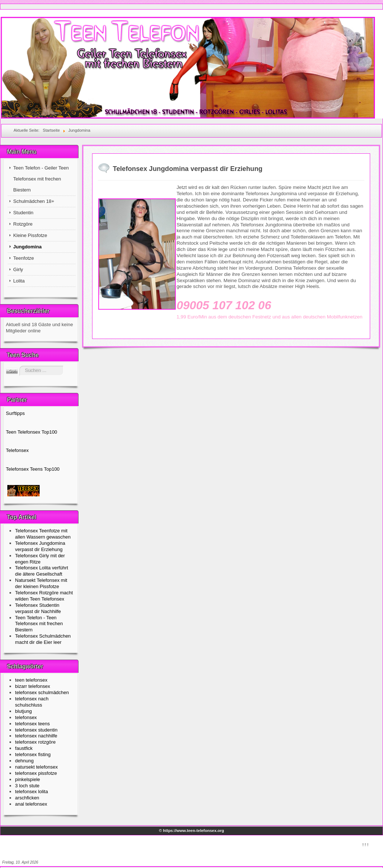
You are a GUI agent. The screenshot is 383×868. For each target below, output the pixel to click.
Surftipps (15, 413)
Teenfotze (23, 258)
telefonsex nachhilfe (36, 736)
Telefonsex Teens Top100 (33, 469)
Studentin (23, 213)
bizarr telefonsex (32, 686)
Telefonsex (17, 450)
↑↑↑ (365, 844)
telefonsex (26, 717)
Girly (18, 269)
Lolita (19, 281)
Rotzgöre (23, 224)
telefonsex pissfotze (36, 773)
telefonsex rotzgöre (35, 742)
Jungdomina (27, 247)
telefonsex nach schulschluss (32, 702)
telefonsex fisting (33, 754)
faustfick (24, 748)
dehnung (24, 761)
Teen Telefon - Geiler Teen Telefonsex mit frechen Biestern (41, 179)
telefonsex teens (32, 724)
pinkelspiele (28, 779)
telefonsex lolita (32, 792)
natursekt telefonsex (36, 767)
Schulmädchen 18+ (34, 201)
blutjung (23, 711)
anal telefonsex (31, 804)
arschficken (27, 798)
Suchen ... (18, 366)
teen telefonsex (31, 680)
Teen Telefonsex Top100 (32, 432)
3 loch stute (27, 786)
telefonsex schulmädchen (42, 692)
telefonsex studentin (36, 730)
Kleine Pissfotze (30, 235)
